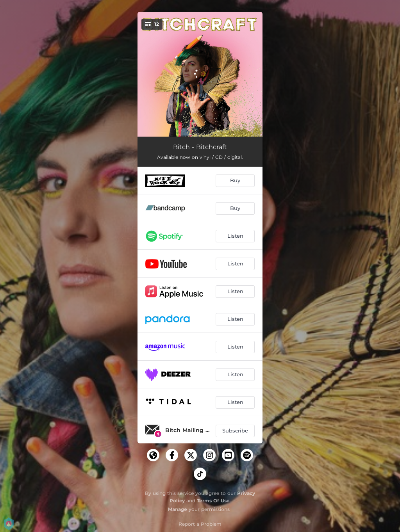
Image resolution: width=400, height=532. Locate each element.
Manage (178, 509)
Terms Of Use (213, 501)
